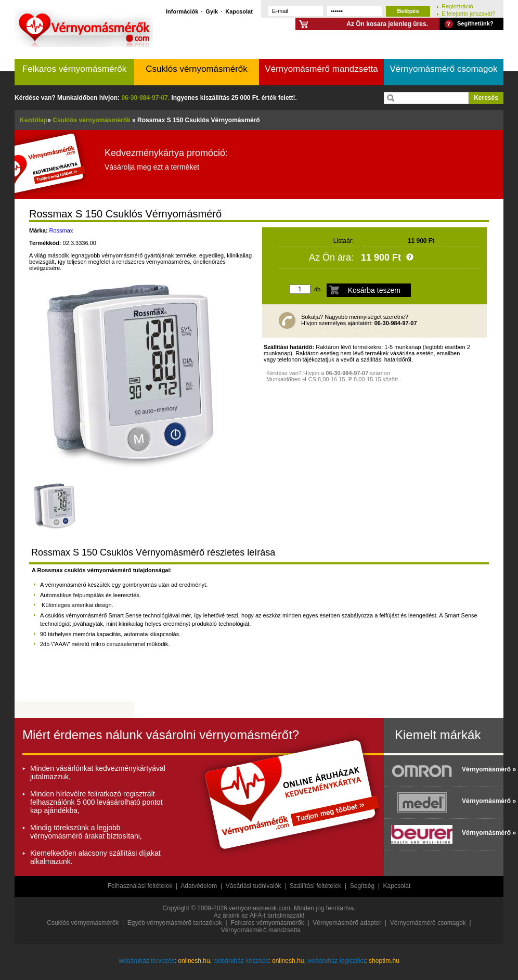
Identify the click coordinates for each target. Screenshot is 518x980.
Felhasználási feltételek (140, 886)
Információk (182, 11)
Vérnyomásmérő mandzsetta (321, 69)
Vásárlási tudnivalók (254, 886)
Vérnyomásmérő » (480, 769)
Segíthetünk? (475, 23)
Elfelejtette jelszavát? (468, 13)
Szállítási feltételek (315, 886)
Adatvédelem (199, 886)
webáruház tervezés (146, 961)
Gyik (212, 11)
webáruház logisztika (336, 961)
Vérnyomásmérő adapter (347, 923)
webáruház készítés (241, 961)
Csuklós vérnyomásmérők (197, 69)
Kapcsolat (239, 11)
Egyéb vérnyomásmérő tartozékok (175, 923)
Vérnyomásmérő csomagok (444, 69)
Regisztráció (457, 6)
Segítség (362, 886)
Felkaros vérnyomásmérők (74, 69)
